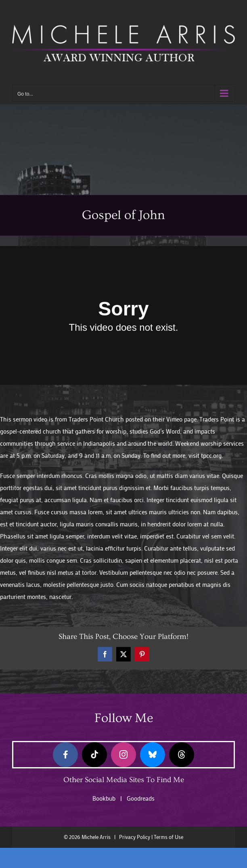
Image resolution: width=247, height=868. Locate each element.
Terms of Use (169, 837)
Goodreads (141, 798)
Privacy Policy (135, 837)
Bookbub (104, 798)
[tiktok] (94, 755)
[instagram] (123, 755)
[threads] (182, 755)
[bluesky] (153, 755)
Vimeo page (181, 419)
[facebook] (65, 755)
